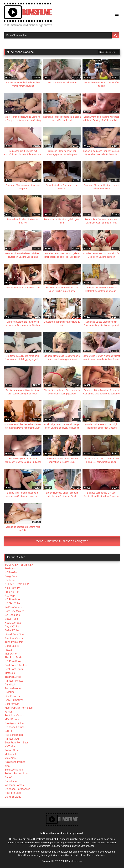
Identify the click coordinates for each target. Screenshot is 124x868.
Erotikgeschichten (15, 723)
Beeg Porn (11, 576)
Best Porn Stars (14, 669)
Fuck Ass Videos (14, 715)
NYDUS (9, 692)
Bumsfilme (11, 781)
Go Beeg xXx (12, 615)
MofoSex (10, 673)
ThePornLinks (13, 677)
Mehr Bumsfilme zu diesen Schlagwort (62, 541)
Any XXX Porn (13, 627)
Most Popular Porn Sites (19, 708)
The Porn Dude (13, 657)
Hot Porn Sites (13, 793)
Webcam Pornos (14, 785)
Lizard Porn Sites (15, 634)
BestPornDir (12, 704)
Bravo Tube (11, 619)
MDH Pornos (12, 719)
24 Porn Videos (13, 607)
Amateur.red (12, 739)
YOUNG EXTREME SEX (19, 565)
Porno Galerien (13, 688)
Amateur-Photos (14, 681)
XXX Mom (10, 746)
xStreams (10, 758)
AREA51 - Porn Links (17, 584)
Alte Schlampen (14, 735)
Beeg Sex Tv (12, 646)
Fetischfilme (12, 750)
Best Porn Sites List (16, 665)
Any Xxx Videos (14, 638)
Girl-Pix (9, 731)
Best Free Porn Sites (17, 743)
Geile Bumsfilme (14, 700)
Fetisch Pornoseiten (16, 773)
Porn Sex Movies (14, 611)
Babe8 (8, 777)
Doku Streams (13, 797)
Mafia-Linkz (11, 754)
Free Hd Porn (12, 592)
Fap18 (8, 650)
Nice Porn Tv (12, 588)
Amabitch (10, 685)
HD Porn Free (13, 661)
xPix (7, 766)
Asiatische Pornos (15, 762)
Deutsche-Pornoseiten (17, 789)
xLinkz (8, 712)
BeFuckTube (12, 630)
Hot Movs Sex (13, 623)
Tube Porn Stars (14, 642)
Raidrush (10, 580)
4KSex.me (11, 654)
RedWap (10, 596)
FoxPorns (10, 569)
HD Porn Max (12, 599)
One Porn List (13, 696)
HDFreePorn (12, 572)
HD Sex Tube (12, 603)
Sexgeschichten (14, 770)
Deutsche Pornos (15, 727)
